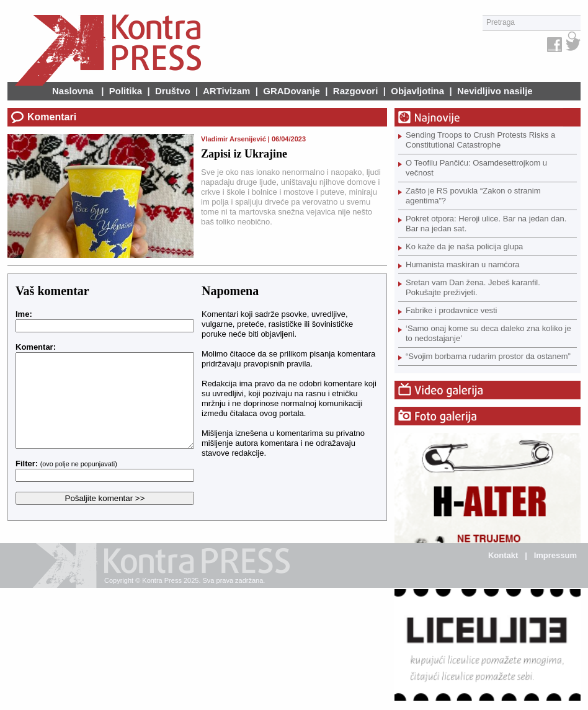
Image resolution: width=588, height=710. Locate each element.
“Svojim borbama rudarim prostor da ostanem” (488, 356)
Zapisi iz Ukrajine (244, 154)
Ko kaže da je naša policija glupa (464, 246)
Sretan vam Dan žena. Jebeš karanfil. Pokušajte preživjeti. (473, 287)
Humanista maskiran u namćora (463, 264)
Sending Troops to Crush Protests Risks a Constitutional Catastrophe (480, 140)
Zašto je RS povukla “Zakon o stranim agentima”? (473, 196)
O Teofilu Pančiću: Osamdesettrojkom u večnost (476, 168)
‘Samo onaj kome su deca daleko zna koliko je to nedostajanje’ (488, 333)
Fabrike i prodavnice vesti (451, 310)
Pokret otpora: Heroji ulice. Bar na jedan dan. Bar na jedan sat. (486, 224)
